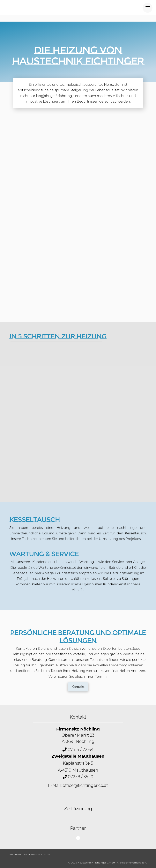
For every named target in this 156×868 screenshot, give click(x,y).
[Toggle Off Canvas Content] (148, 8)
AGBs (47, 854)
